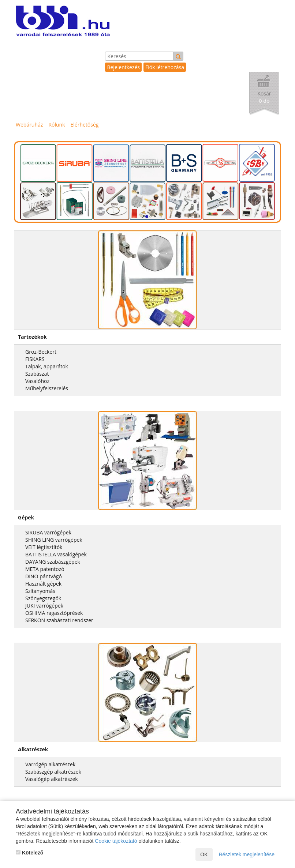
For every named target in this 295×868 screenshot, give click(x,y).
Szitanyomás (40, 591)
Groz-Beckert (41, 352)
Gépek (26, 517)
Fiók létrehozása (165, 67)
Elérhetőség (85, 125)
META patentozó (45, 569)
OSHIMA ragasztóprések (54, 613)
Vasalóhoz (37, 381)
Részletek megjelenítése (247, 854)
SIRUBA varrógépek (48, 532)
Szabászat (37, 374)
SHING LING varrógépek (54, 540)
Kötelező (29, 853)
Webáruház (29, 125)
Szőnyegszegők (43, 598)
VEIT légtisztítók (44, 547)
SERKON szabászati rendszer (59, 620)
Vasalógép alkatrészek (52, 779)
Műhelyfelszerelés (47, 388)
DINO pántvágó (44, 576)
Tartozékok (32, 337)
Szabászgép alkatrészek (53, 772)
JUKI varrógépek (44, 606)
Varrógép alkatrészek (50, 764)
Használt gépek (43, 584)
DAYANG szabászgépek (53, 562)
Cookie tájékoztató (116, 841)
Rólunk (57, 125)
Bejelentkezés (123, 67)
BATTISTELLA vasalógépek (56, 554)
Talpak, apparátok (47, 366)
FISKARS (35, 359)
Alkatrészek (33, 749)
